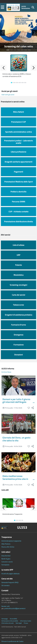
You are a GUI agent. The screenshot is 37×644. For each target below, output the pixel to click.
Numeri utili (6, 606)
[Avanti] (34, 68)
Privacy (26, 623)
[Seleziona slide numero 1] (11, 50)
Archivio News (6, 372)
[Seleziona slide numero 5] (26, 50)
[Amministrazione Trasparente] (18, 503)
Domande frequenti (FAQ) (10, 582)
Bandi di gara (6, 559)
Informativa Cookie (26, 621)
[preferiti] (29, 408)
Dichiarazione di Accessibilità (10, 621)
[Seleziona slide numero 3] (19, 50)
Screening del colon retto (19, 46)
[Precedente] (2, 33)
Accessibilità (13, 619)
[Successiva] (35, 33)
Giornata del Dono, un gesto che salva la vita (16, 439)
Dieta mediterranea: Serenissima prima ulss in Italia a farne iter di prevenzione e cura (15, 480)
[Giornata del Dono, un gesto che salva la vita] (18, 424)
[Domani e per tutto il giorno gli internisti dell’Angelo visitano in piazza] (18, 385)
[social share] (33, 408)
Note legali (19, 623)
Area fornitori (6, 556)
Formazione (5, 565)
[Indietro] (3, 68)
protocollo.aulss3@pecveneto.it (15, 608)
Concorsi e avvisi (7, 562)
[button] (3, 7)
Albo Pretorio (6, 544)
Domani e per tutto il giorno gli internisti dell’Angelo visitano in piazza (16, 402)
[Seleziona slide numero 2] (15, 50)
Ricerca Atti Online (8, 547)
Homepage (5, 619)
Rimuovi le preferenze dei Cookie (12, 641)
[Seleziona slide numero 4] (22, 50)
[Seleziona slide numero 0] (8, 50)
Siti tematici (6, 585)
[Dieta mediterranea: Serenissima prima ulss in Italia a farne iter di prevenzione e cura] (18, 462)
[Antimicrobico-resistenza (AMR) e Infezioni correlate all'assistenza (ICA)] (18, 63)
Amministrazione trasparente (11, 541)
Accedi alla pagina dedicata (10, 574)
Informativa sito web (7, 623)
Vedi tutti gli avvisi (8, 95)
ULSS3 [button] (22, 527)
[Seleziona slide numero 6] (29, 50)
